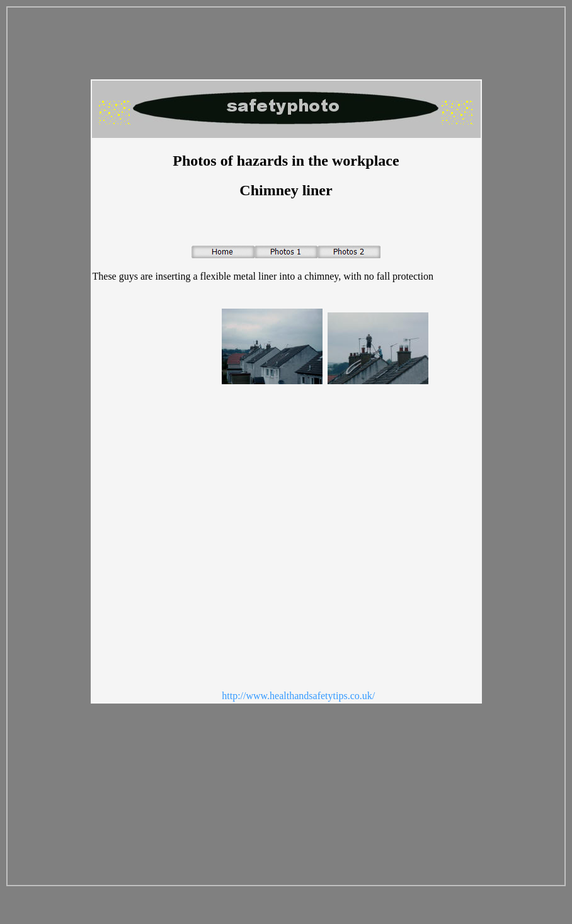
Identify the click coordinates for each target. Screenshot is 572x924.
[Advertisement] (143, 501)
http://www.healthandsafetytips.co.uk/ (298, 696)
